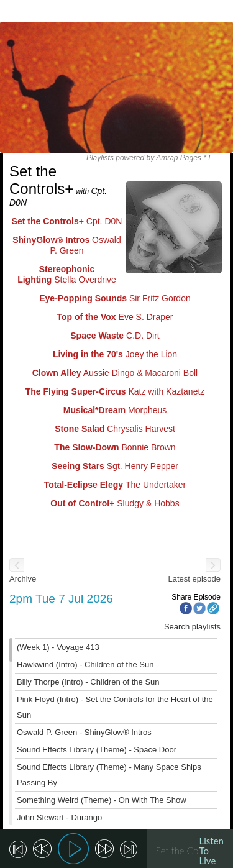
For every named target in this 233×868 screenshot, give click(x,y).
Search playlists (192, 627)
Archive (23, 579)
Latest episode (194, 579)
